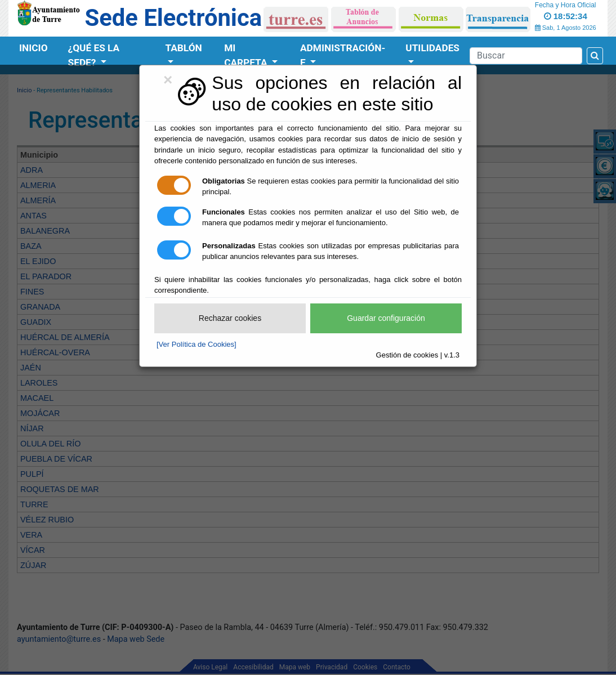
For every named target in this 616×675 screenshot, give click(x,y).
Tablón (183, 48)
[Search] (526, 56)
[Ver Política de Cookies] (197, 344)
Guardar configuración (386, 318)
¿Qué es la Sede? (94, 55)
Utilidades (432, 48)
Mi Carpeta (247, 55)
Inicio (34, 48)
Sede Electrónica (173, 18)
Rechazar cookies (230, 318)
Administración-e (343, 55)
